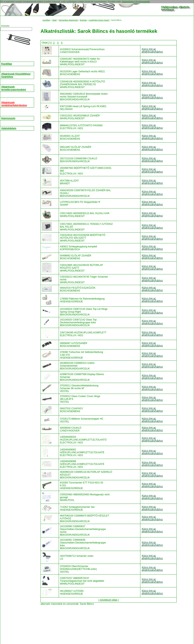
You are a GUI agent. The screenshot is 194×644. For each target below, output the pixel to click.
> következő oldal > (109, 600)
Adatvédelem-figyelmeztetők (136, 2)
